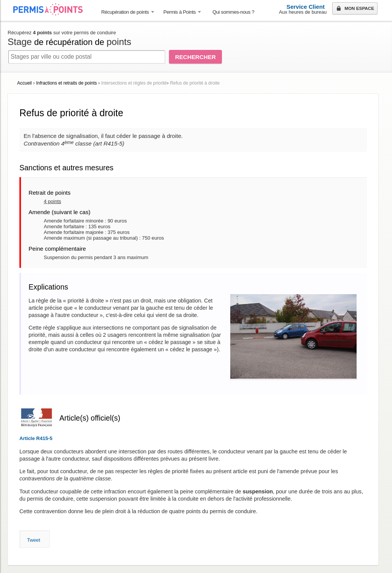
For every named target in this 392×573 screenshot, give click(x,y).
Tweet (34, 540)
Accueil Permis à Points (52, 9)
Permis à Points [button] (179, 12)
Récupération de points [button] (125, 12)
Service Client (306, 7)
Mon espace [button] (355, 9)
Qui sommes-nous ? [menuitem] (233, 12)
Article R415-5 (36, 438)
